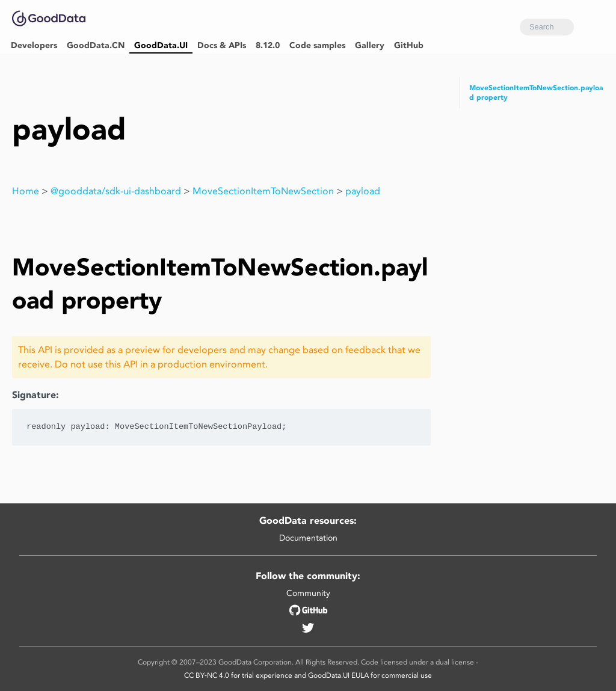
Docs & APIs (222, 45)
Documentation (308, 538)
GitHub (409, 45)
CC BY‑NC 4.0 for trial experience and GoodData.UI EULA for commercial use (308, 675)
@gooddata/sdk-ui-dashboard (116, 191)
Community (308, 593)
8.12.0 (268, 45)
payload (363, 191)
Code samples (317, 45)
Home (26, 191)
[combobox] (547, 27)
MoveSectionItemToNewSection (263, 191)
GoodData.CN (96, 45)
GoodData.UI (161, 45)
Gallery (370, 45)
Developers (34, 45)
